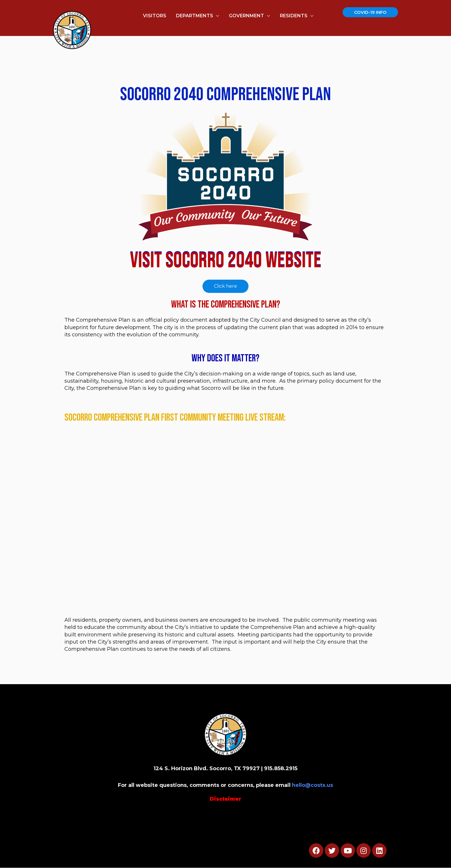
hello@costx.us (313, 785)
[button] (225, 286)
